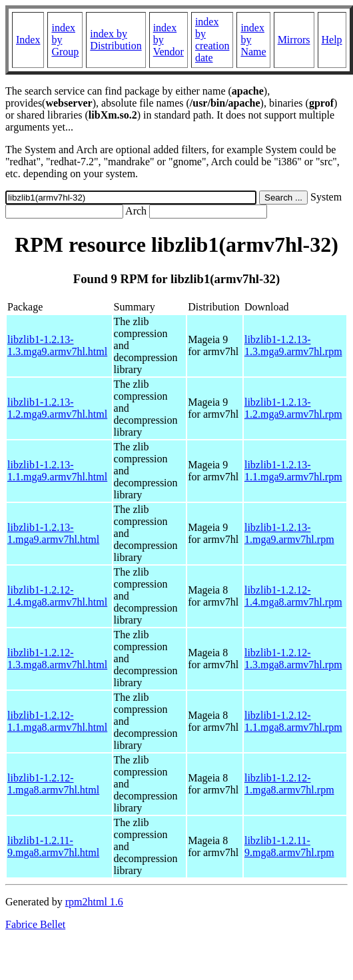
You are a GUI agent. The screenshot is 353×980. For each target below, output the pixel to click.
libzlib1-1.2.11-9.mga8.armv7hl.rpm (289, 846)
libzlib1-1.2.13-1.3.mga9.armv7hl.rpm (293, 345)
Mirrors (294, 40)
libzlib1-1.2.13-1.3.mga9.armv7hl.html (57, 345)
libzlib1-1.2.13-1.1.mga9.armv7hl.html (57, 471)
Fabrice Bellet (35, 924)
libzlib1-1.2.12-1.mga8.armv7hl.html (53, 784)
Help (332, 40)
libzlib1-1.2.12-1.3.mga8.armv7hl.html (57, 659)
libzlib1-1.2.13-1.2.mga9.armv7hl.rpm (293, 408)
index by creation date (212, 40)
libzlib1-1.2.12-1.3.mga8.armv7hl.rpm (293, 659)
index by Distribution (116, 40)
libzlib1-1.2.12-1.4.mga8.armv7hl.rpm (293, 596)
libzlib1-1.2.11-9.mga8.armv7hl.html (53, 846)
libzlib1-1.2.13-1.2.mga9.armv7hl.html (57, 408)
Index (28, 40)
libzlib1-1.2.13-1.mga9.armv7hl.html (53, 533)
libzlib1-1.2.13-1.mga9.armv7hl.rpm (289, 533)
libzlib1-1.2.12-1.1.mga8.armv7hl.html (57, 721)
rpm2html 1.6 (94, 902)
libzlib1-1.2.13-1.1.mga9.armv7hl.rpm (293, 471)
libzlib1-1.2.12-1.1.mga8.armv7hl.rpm (293, 721)
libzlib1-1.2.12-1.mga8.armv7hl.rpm (289, 784)
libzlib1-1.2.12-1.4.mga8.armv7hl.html (57, 596)
